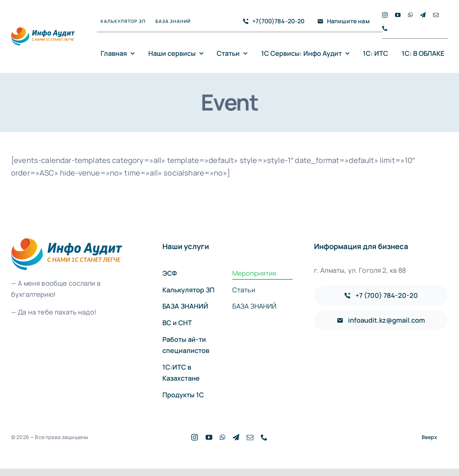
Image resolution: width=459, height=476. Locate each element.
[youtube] (398, 15)
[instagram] (385, 15)
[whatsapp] (410, 15)
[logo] (43, 31)
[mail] (436, 15)
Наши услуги (186, 246)
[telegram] (423, 15)
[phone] (385, 28)
